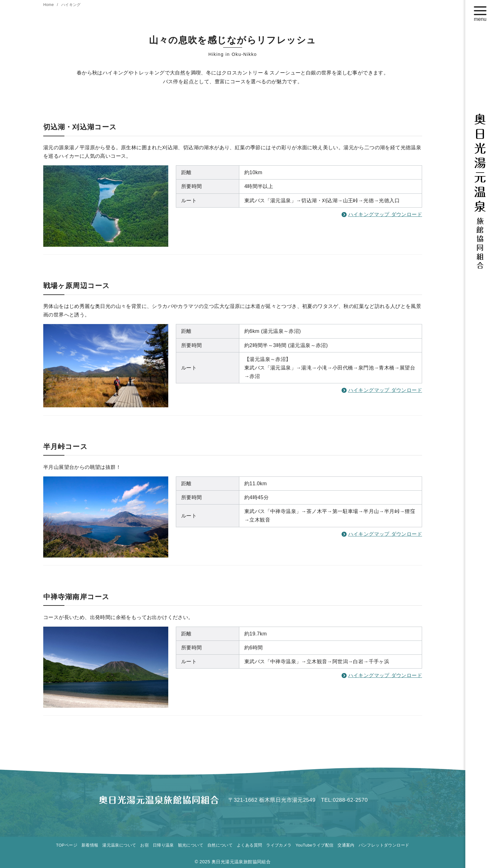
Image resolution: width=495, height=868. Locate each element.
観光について (191, 845)
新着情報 (90, 845)
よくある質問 (249, 845)
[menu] (480, 12)
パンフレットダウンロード (384, 845)
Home (49, 5)
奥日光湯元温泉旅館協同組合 (241, 862)
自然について (220, 845)
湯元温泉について (119, 845)
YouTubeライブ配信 (314, 845)
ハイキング (71, 5)
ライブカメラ (279, 845)
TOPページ (67, 845)
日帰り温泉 (163, 845)
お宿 (144, 845)
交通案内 (346, 845)
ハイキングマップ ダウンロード (385, 214)
